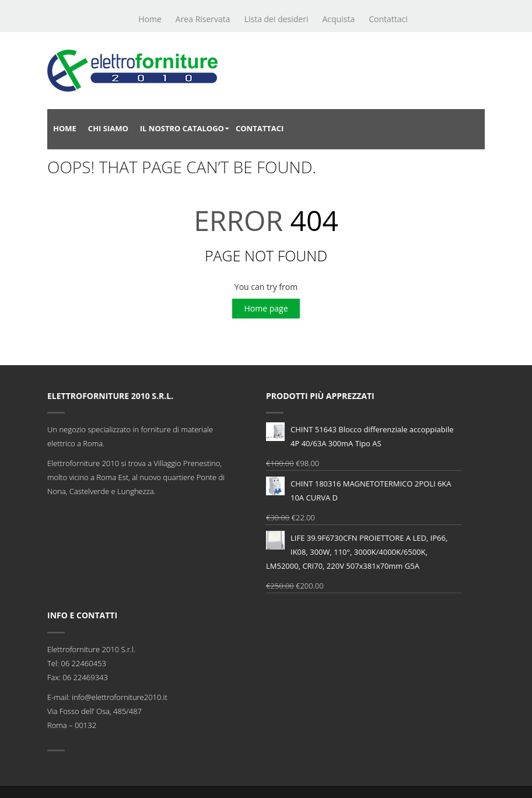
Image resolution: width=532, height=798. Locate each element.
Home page (266, 308)
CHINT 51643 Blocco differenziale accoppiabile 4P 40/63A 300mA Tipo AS (360, 435)
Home (150, 19)
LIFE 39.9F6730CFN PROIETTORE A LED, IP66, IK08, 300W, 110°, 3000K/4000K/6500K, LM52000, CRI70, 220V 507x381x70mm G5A (357, 551)
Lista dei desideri (276, 19)
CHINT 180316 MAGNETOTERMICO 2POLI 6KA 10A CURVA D (359, 490)
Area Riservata (203, 19)
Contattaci (388, 19)
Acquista (338, 19)
